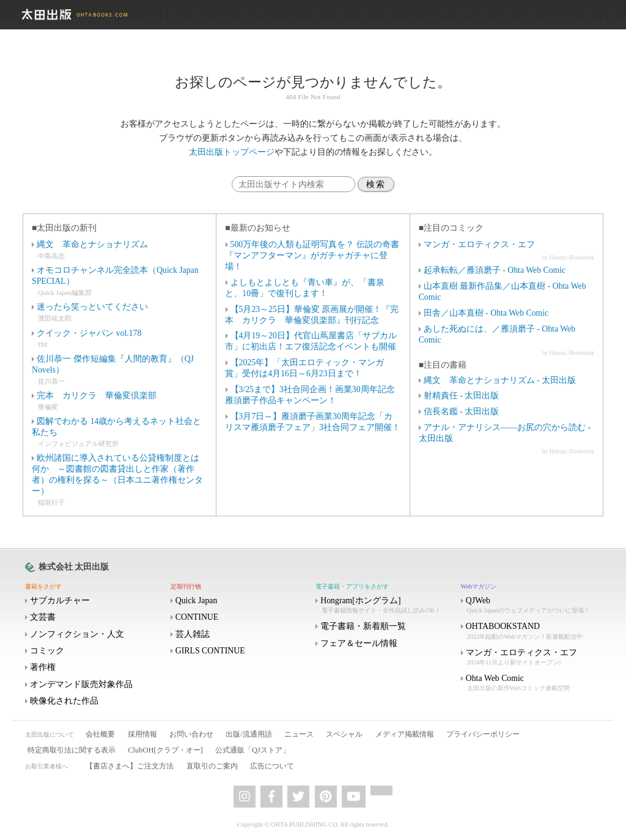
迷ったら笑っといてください (92, 307)
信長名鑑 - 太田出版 (461, 411)
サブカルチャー (60, 600)
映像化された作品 (64, 701)
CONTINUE (197, 617)
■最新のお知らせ (257, 228)
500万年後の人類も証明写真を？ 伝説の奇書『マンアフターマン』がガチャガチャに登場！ (312, 255)
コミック (47, 651)
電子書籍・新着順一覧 (363, 626)
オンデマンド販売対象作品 (81, 684)
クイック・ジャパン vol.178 (89, 333)
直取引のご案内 (212, 766)
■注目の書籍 (443, 365)
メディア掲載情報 (405, 734)
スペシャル (344, 734)
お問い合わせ (191, 734)
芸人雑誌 (193, 634)
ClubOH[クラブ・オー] (165, 750)
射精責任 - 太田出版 (461, 396)
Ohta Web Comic (532, 683)
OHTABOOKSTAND (532, 631)
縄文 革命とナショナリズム (92, 244)
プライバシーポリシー (483, 734)
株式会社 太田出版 (74, 567)
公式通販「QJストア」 (252, 750)
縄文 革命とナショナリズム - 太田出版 (500, 380)
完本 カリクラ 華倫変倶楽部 (97, 396)
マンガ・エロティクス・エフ (479, 244)
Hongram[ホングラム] (387, 605)
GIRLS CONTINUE (210, 651)
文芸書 (43, 617)
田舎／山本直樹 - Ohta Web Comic (486, 313)
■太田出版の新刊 (64, 228)
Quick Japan (197, 600)
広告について (272, 766)
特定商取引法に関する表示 (72, 750)
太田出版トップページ (232, 152)
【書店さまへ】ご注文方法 (130, 766)
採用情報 (142, 734)
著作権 (43, 667)
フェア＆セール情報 (359, 643)
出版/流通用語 (249, 734)
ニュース (299, 734)
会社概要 (100, 734)
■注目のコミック (451, 228)
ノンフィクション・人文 (77, 634)
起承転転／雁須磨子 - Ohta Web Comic (495, 270)
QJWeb (532, 605)
